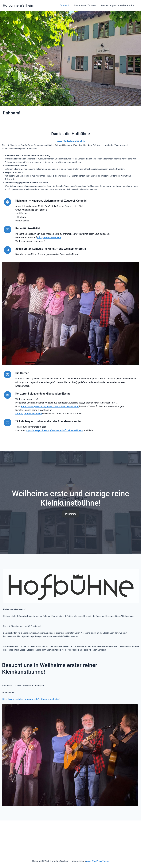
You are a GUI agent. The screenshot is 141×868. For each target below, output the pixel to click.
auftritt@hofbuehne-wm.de (30, 428)
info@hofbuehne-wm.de (50, 244)
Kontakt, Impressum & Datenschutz (119, 5)
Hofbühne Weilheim (19, 5)
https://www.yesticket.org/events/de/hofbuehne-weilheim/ (51, 420)
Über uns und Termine (86, 5)
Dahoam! (67, 5)
